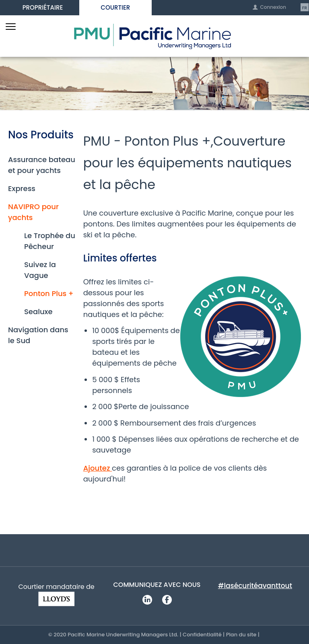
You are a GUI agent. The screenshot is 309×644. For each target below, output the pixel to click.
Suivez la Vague (40, 270)
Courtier (115, 7)
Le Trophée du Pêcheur (50, 241)
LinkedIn (147, 600)
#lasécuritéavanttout (255, 586)
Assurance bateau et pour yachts (42, 165)
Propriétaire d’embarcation (43, 9)
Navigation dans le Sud (38, 335)
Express (22, 188)
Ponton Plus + (49, 293)
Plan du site (241, 635)
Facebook (167, 600)
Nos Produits (41, 135)
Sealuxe (38, 312)
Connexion (273, 7)
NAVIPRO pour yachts (33, 212)
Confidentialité (202, 635)
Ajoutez (98, 468)
